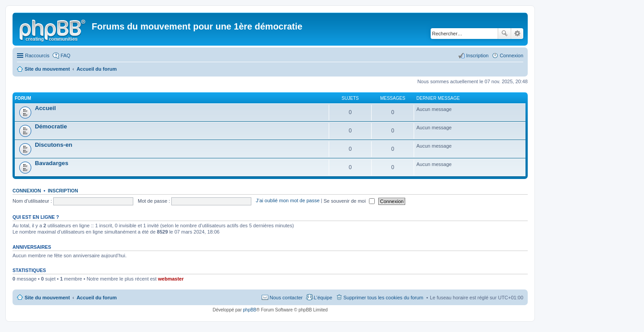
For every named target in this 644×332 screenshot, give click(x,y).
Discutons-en (54, 145)
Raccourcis (37, 55)
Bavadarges (52, 163)
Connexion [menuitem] (511, 55)
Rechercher (504, 34)
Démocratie (51, 126)
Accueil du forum (97, 298)
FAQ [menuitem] (65, 55)
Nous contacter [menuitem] (286, 298)
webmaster (171, 279)
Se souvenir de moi (349, 201)
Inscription (63, 191)
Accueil (45, 108)
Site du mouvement (47, 298)
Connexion (27, 191)
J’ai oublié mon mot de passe (288, 201)
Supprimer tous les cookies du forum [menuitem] (383, 298)
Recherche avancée (517, 34)
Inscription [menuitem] (477, 55)
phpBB (250, 310)
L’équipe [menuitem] (323, 298)
